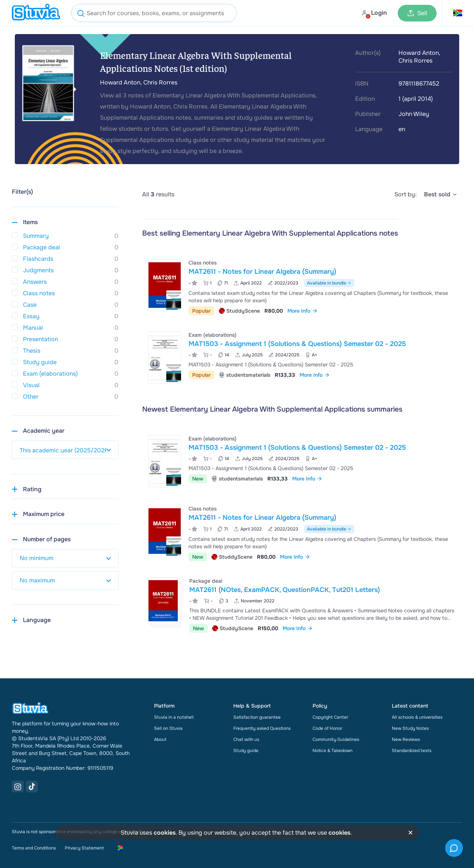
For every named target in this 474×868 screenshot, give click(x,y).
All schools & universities (417, 717)
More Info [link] (303, 311)
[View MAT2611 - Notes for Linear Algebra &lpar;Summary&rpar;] (302, 286)
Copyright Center (330, 717)
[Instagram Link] (18, 786)
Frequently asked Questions (262, 728)
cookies (165, 833)
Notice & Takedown (333, 751)
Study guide (246, 751)
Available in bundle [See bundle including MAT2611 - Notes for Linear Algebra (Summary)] (329, 283)
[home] (36, 13)
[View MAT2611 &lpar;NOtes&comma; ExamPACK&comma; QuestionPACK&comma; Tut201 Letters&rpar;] (302, 604)
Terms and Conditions (34, 848)
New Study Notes (410, 728)
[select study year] (65, 450)
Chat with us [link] (246, 739)
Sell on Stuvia (168, 728)
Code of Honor (327, 728)
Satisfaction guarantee (257, 717)
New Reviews (406, 739)
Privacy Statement (84, 848)
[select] (441, 194)
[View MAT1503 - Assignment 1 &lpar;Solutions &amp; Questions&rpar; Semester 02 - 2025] (302, 357)
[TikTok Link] (32, 786)
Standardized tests (412, 751)
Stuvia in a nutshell (174, 717)
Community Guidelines (336, 739)
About (160, 739)
